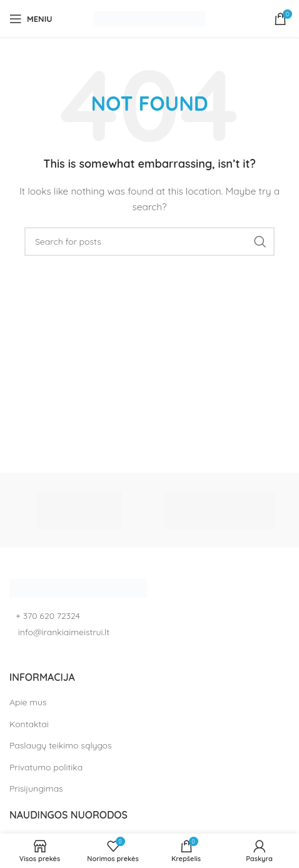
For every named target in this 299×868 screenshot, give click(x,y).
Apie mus (28, 702)
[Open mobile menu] (31, 19)
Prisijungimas (36, 789)
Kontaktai (29, 724)
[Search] (149, 242)
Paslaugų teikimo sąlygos (61, 745)
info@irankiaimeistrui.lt (63, 632)
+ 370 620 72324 (48, 616)
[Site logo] (150, 18)
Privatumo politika (46, 767)
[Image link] (78, 587)
